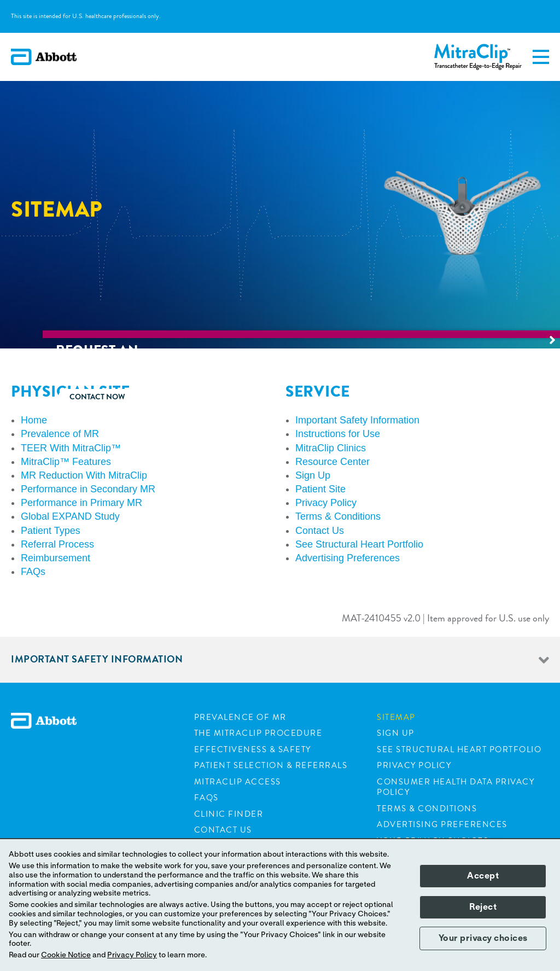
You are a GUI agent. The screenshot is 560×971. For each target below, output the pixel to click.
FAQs (206, 798)
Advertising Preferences (442, 824)
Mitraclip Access (238, 782)
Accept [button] (483, 876)
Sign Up (396, 733)
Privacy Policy (414, 765)
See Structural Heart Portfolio (459, 749)
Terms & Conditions (427, 809)
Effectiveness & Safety (253, 749)
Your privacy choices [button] (483, 938)
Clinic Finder (229, 814)
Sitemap (396, 717)
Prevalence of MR (240, 717)
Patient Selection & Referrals (271, 765)
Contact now (505, 397)
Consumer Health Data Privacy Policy (456, 787)
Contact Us (223, 830)
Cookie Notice (66, 955)
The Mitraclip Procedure (258, 733)
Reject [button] (483, 907)
